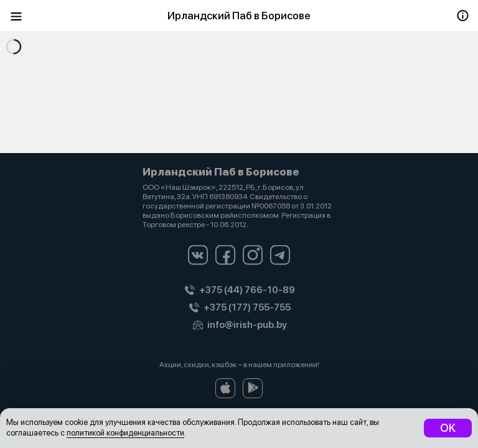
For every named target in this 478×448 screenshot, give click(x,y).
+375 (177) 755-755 (247, 307)
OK (448, 428)
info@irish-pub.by (247, 325)
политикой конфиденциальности (125, 433)
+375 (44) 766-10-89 (247, 290)
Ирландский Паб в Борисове (239, 16)
